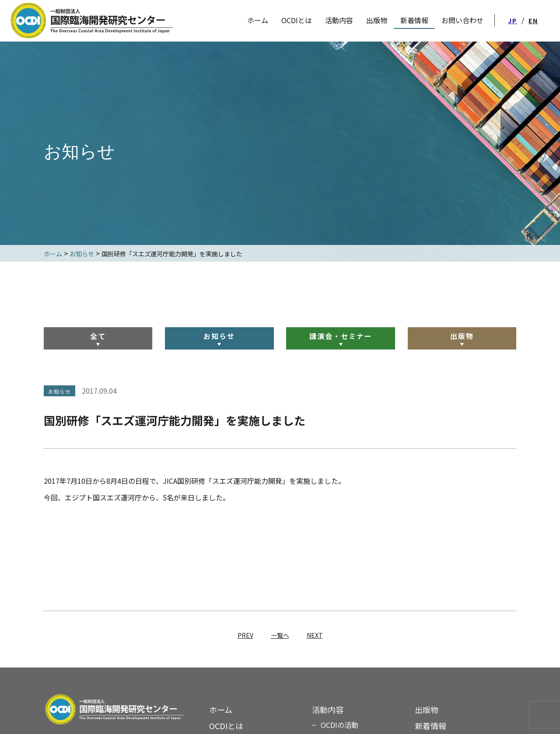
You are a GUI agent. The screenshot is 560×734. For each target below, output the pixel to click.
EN (533, 21)
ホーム (221, 710)
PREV (245, 635)
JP (513, 21)
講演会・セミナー (341, 336)
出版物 (462, 336)
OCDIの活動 (339, 725)
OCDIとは (297, 20)
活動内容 (339, 20)
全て (98, 336)
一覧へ (280, 635)
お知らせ (219, 336)
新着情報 (430, 726)
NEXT (315, 635)
